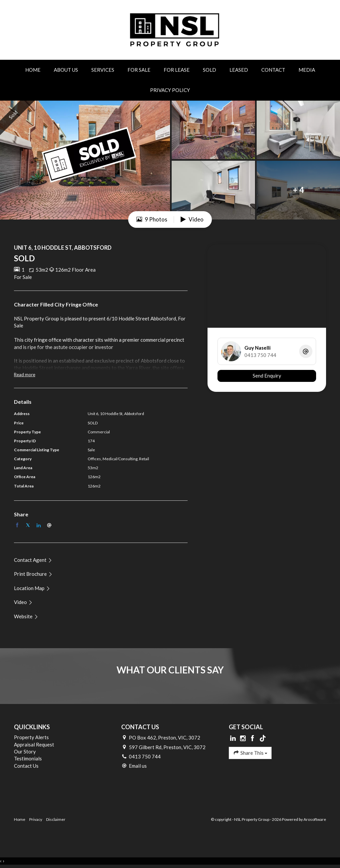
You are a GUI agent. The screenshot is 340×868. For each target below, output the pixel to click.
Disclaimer (56, 819)
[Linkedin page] (234, 738)
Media (307, 70)
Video (192, 219)
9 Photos (152, 219)
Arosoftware (315, 819)
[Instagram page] (243, 738)
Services (103, 70)
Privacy (36, 819)
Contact (273, 70)
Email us (138, 766)
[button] (33, 574)
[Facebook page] (253, 738)
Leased (239, 70)
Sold (210, 70)
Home (33, 70)
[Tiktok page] (263, 738)
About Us (66, 70)
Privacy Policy (170, 90)
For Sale (139, 70)
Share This (250, 753)
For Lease (177, 70)
